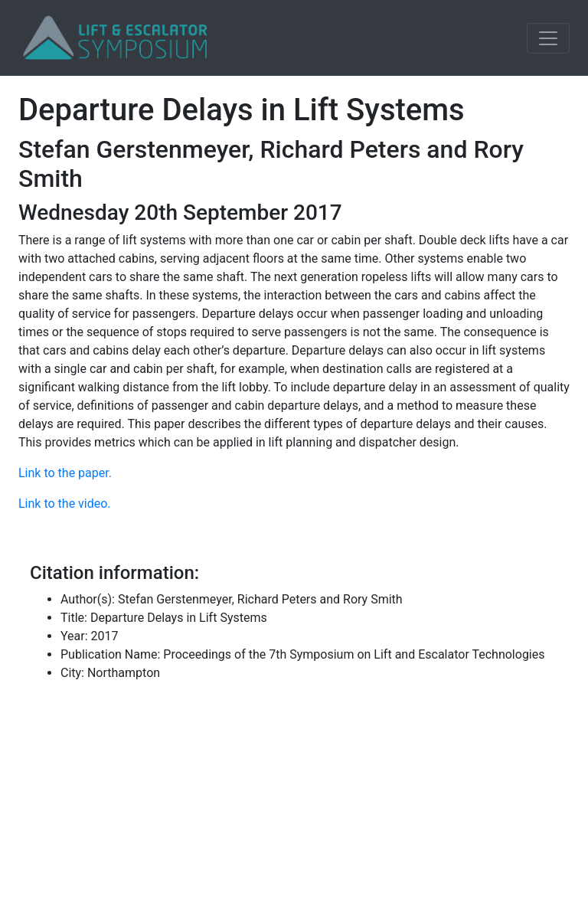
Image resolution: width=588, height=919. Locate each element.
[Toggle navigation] (548, 38)
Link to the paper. (65, 473)
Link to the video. (65, 504)
